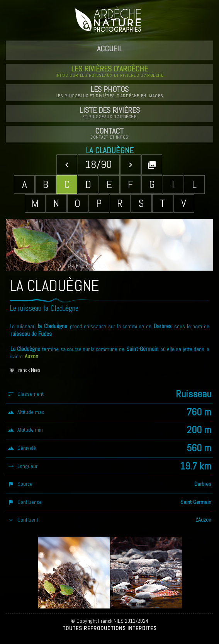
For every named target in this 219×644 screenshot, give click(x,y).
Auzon (31, 356)
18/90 (99, 164)
